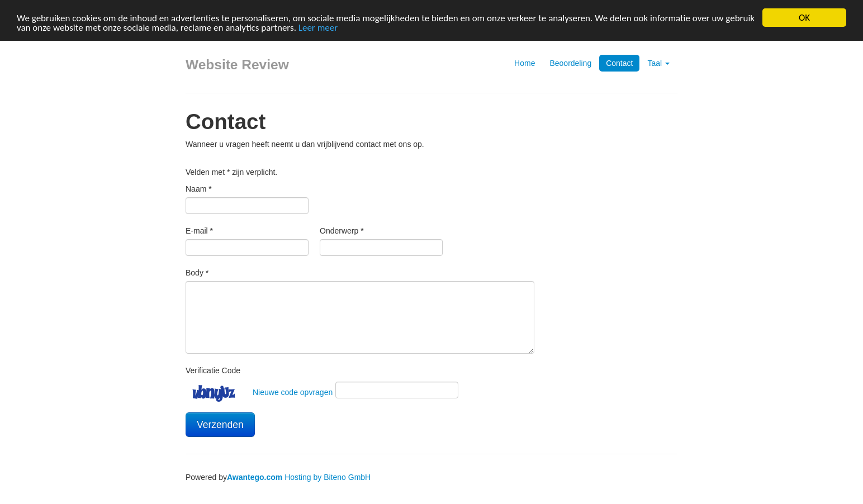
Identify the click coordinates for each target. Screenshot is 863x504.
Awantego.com (255, 477)
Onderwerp (342, 231)
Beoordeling (570, 63)
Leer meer (318, 27)
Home (525, 63)
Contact (619, 63)
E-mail (199, 231)
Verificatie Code (213, 370)
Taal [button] (658, 63)
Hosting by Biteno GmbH (328, 477)
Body (197, 273)
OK (804, 18)
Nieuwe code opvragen (293, 392)
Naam (199, 189)
